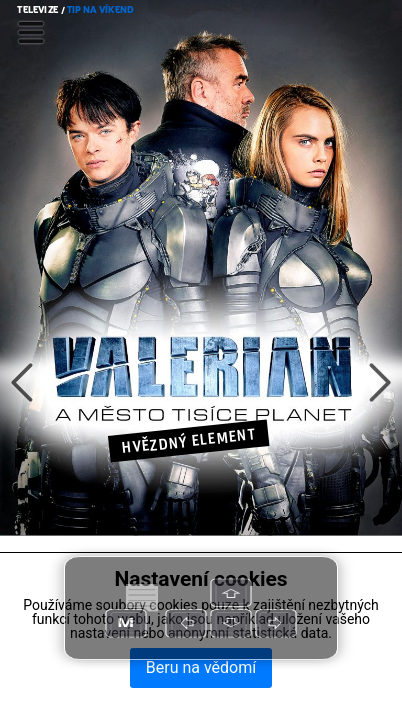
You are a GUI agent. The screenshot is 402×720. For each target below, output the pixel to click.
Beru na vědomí (201, 667)
